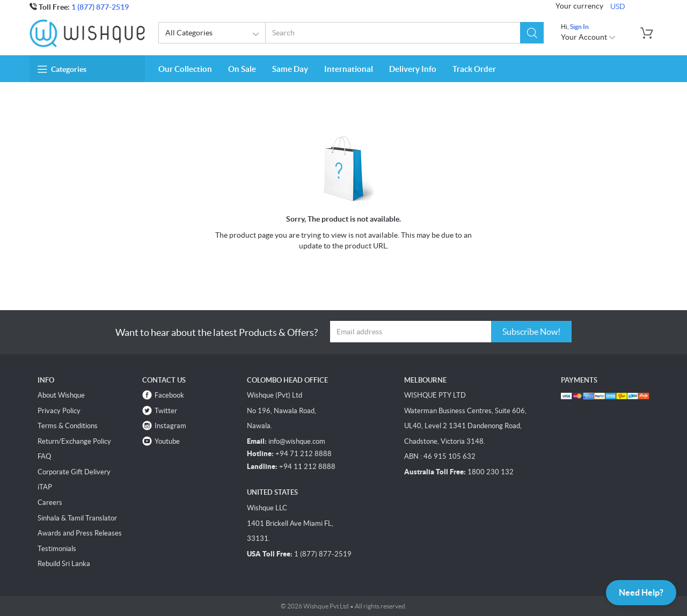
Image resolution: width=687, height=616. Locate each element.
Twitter (166, 411)
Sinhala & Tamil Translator (77, 518)
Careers (50, 503)
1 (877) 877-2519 (100, 7)
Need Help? (641, 592)
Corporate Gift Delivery (74, 472)
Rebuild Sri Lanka (64, 564)
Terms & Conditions (68, 426)
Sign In (579, 27)
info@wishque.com (297, 441)
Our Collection (185, 69)
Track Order (474, 69)
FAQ (44, 456)
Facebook (169, 395)
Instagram (170, 426)
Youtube (167, 441)
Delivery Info (413, 69)
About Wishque (61, 395)
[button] (532, 33)
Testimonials (57, 549)
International (349, 69)
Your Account (589, 37)
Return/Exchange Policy (74, 441)
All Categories (214, 34)
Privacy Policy (59, 411)
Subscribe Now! (531, 332)
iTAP (45, 487)
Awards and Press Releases (80, 533)
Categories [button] (62, 69)
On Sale (242, 69)
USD (618, 6)
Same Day (290, 69)
